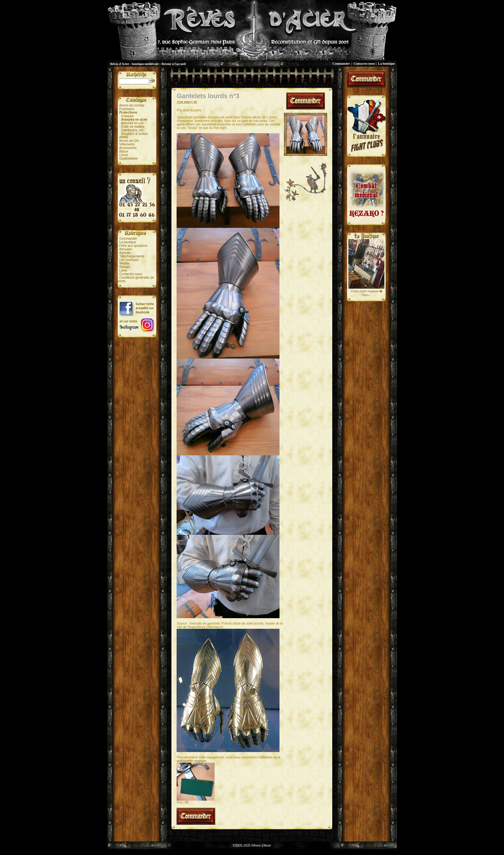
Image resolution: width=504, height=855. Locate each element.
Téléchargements (132, 256)
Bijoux (124, 151)
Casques (128, 116)
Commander (341, 64)
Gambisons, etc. (133, 130)
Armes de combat (132, 105)
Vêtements (127, 144)
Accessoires (128, 148)
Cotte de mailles (133, 127)
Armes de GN (129, 141)
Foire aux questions (133, 246)
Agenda (125, 253)
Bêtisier (125, 267)
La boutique (387, 64)
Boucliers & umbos (135, 134)
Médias (124, 263)
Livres (124, 155)
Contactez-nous (364, 64)
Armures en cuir (132, 123)
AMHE (124, 137)
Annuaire (126, 249)
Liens (123, 270)
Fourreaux (127, 109)
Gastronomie (128, 158)
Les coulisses (129, 260)
